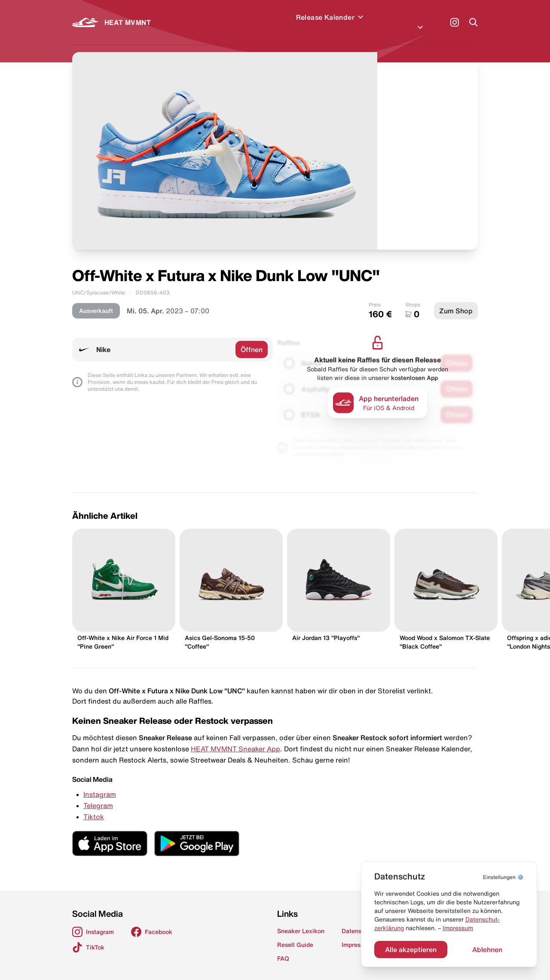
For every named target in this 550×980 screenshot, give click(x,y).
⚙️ (503, 877)
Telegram (98, 795)
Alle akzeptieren (411, 949)
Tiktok (94, 806)
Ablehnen (487, 949)
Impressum (458, 928)
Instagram (100, 784)
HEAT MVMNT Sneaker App (235, 738)
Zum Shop (456, 300)
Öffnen (252, 339)
